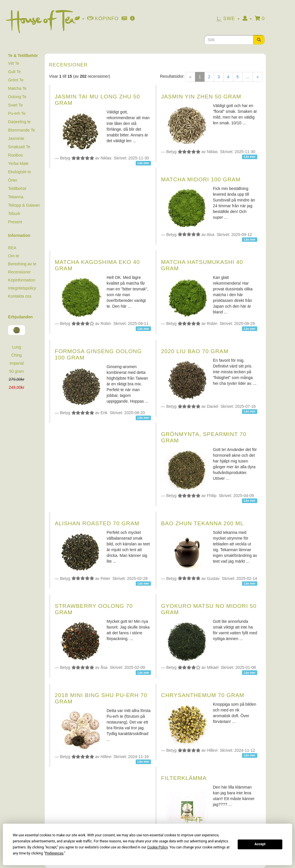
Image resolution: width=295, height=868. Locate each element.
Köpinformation (22, 280)
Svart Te (15, 105)
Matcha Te (17, 88)
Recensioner (19, 272)
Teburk (14, 214)
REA (12, 248)
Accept (260, 844)
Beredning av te (22, 264)
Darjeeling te (19, 122)
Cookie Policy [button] (157, 847)
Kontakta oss (20, 296)
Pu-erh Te (17, 113)
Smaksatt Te (19, 147)
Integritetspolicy (22, 288)
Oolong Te (17, 97)
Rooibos (15, 155)
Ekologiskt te (19, 172)
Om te (14, 256)
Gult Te (14, 72)
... (248, 77)
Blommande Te (21, 130)
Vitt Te (14, 63)
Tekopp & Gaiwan (24, 205)
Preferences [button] (54, 853)
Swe (228, 19)
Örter (13, 180)
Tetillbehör (17, 189)
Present (15, 222)
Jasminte (16, 138)
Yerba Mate (18, 163)
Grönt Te (16, 80)
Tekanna (16, 197)
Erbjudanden (20, 317)
